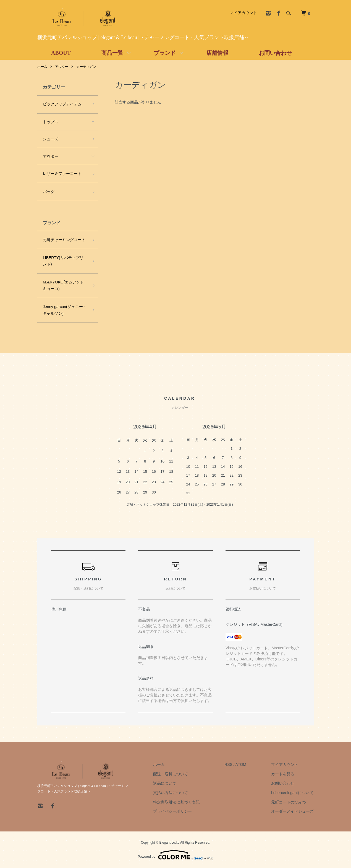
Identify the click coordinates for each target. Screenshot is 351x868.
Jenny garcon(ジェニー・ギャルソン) (65, 310)
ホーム (42, 67)
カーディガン (86, 67)
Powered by (175, 855)
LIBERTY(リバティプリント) (63, 261)
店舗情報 (217, 53)
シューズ (51, 139)
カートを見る (283, 774)
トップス (51, 122)
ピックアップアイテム (62, 104)
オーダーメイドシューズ (292, 811)
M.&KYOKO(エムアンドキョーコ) (63, 285)
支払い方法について (171, 793)
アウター (62, 67)
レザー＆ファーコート (62, 174)
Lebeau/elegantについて (292, 793)
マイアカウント (243, 13)
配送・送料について (171, 774)
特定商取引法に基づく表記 (176, 802)
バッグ (49, 192)
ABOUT (61, 53)
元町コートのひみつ (289, 802)
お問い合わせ (275, 53)
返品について (165, 783)
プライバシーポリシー (172, 811)
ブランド (165, 53)
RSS (228, 764)
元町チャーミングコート (64, 240)
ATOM (241, 764)
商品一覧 (112, 53)
